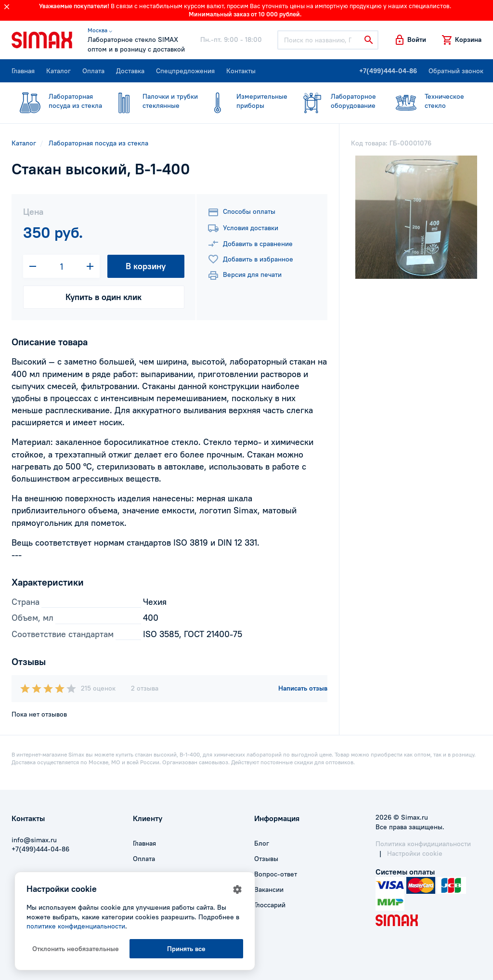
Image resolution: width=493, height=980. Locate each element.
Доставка (130, 71)
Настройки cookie (415, 853)
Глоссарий (270, 905)
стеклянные (152, 101)
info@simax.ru (34, 840)
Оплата (93, 71)
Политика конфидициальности (423, 844)
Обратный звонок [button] (456, 71)
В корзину (146, 266)
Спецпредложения (185, 71)
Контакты (241, 71)
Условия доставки (243, 228)
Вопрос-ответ (276, 874)
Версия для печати (245, 275)
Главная (23, 71)
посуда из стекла (57, 101)
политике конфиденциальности (76, 926)
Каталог (58, 71)
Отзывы (266, 859)
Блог (262, 843)
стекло (429, 101)
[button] (410, 40)
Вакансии (269, 889)
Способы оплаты (241, 212)
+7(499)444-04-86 (388, 71)
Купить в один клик (104, 297)
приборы (243, 101)
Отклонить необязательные (76, 949)
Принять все (186, 949)
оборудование (335, 101)
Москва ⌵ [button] (100, 30)
